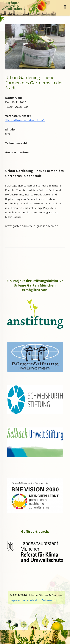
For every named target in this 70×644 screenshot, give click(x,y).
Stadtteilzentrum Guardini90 (25, 120)
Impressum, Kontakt (23, 600)
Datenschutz (50, 600)
